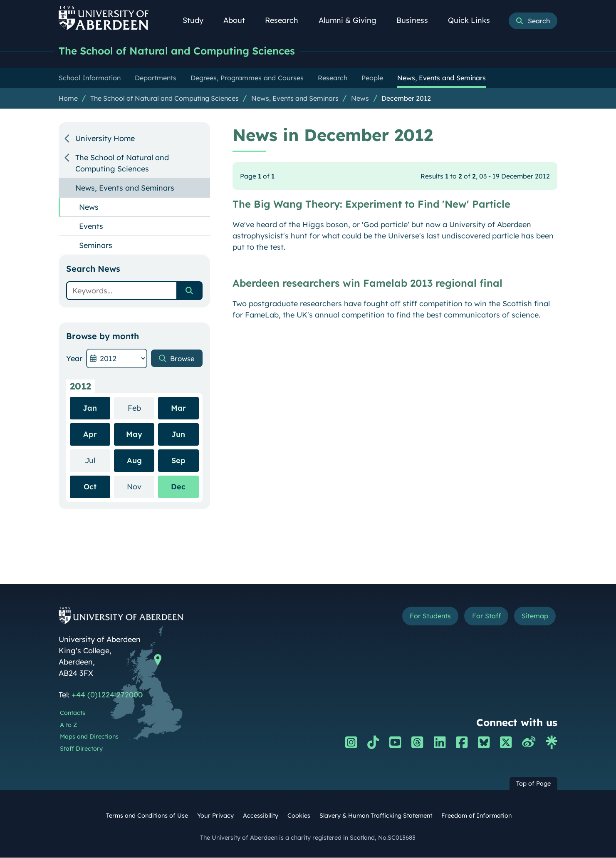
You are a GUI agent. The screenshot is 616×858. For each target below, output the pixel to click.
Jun (178, 435)
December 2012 (406, 99)
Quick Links (474, 20)
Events (91, 227)
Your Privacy (215, 816)
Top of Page (533, 784)
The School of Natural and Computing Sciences (183, 51)
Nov (141, 487)
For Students (418, 617)
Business (417, 20)
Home (68, 99)
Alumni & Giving (352, 20)
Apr (90, 435)
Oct (90, 487)
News (360, 99)
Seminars (96, 246)
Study (198, 20)
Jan (90, 408)
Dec (178, 487)
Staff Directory (81, 749)
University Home (105, 139)
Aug (134, 461)
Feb (141, 408)
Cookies (299, 816)
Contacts (73, 713)
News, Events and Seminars (295, 99)
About (239, 20)
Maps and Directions (89, 737)
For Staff (479, 617)
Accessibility (261, 816)
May (134, 435)
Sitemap (533, 617)
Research (286, 20)
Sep (178, 461)
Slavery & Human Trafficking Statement (376, 816)
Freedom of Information (476, 816)
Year (74, 359)
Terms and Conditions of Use (147, 816)
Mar (178, 408)
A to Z (68, 725)
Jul (98, 460)
